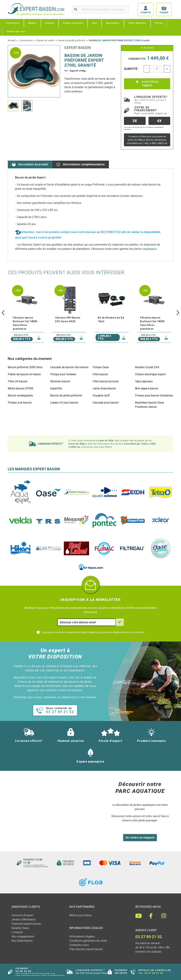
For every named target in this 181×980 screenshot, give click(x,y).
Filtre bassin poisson (106, 381)
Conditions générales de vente (88, 941)
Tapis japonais (144, 381)
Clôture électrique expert (150, 374)
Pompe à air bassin (20, 403)
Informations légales (82, 936)
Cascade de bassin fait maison (69, 367)
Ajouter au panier (147, 84)
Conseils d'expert (22, 915)
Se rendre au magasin (140, 838)
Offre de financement (152, 110)
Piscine (159, 23)
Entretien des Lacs (16, 32)
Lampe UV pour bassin (64, 403)
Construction (13, 23)
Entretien (50, 23)
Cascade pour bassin (106, 403)
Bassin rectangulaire (20, 395)
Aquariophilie (113, 23)
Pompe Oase (101, 367)
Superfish (56, 388)
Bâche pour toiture (81, 915)
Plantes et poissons (73, 23)
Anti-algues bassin (147, 388)
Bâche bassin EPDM (20, 388)
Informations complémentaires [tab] (81, 164)
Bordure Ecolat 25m (147, 367)
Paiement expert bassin (26, 924)
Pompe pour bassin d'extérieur (154, 395)
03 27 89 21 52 (154, 973)
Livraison (17, 932)
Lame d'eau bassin (104, 388)
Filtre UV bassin (18, 381)
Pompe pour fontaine (63, 374)
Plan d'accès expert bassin (86, 949)
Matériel (32, 23)
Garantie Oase (20, 928)
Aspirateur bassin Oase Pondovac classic (150, 405)
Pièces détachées (137, 23)
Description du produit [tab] (30, 164)
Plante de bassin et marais (24, 374)
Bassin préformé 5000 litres (25, 367)
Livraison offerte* (151, 100)
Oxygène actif (101, 395)
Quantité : (132, 69)
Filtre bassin (100, 374)
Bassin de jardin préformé (66, 395)
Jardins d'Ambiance (24, 919)
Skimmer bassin (60, 381)
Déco (94, 23)
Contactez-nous (79, 945)
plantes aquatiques (145, 249)
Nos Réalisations (22, 941)
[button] (3, 313)
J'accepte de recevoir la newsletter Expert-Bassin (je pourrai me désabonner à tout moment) (93, 632)
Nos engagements (23, 936)
